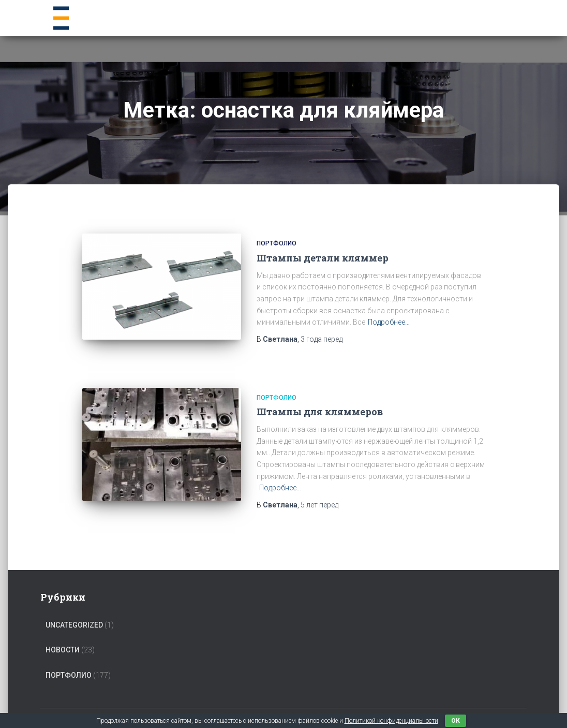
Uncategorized (74, 613)
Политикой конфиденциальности (391, 721)
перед (322, 339)
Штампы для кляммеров (320, 404)
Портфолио (277, 243)
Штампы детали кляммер (323, 258)
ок (456, 721)
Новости (63, 638)
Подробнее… (389, 322)
